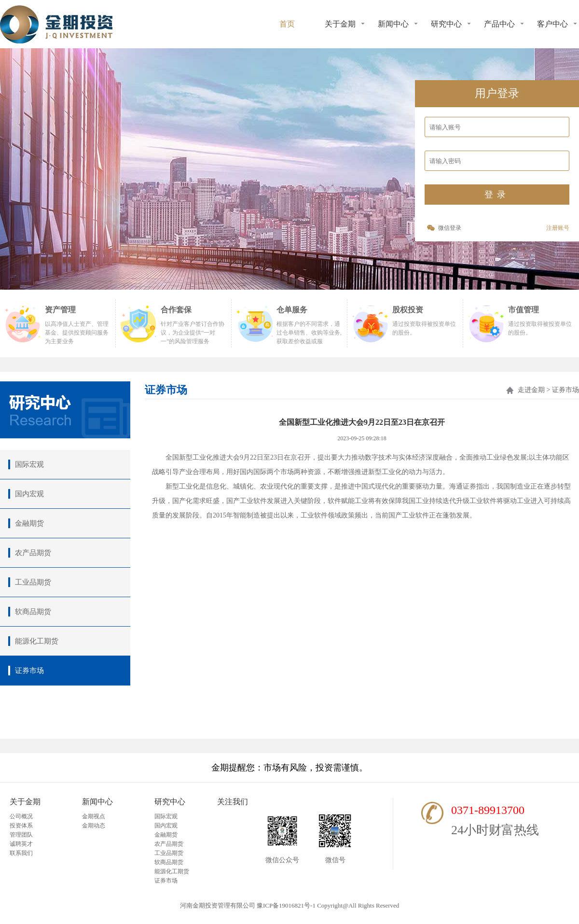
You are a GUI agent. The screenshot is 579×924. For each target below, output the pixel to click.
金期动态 (94, 826)
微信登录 (450, 228)
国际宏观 (166, 816)
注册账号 (558, 228)
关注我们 (233, 802)
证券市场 (166, 881)
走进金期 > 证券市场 (548, 390)
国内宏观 (166, 826)
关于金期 (340, 24)
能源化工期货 (172, 871)
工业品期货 (169, 853)
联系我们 (21, 853)
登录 (497, 195)
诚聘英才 (21, 844)
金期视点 (94, 816)
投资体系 (21, 826)
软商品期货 (169, 862)
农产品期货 (169, 844)
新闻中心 (393, 24)
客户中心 (552, 24)
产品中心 (499, 24)
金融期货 (166, 835)
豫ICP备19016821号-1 (286, 905)
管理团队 (21, 835)
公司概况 (21, 816)
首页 (287, 24)
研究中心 (446, 24)
